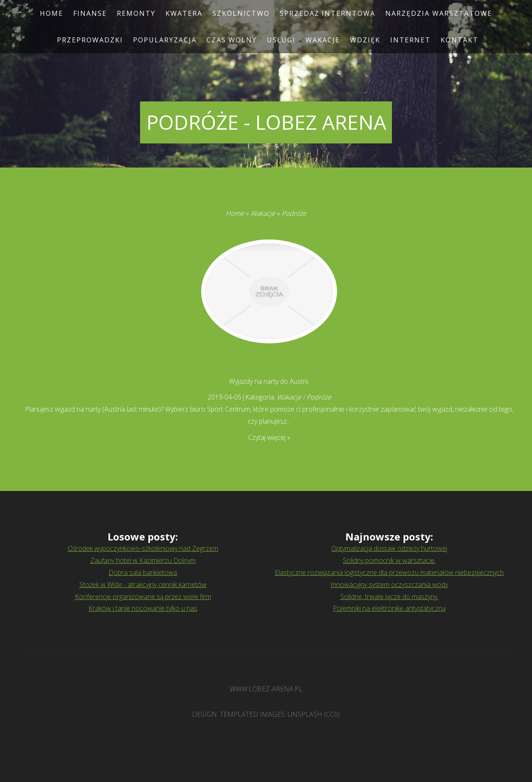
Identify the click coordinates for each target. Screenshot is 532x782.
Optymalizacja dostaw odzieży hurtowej (389, 548)
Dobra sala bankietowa (143, 572)
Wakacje (263, 213)
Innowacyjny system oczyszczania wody (389, 585)
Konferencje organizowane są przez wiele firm (143, 597)
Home (235, 213)
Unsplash (305, 714)
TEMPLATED (239, 714)
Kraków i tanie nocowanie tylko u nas (143, 608)
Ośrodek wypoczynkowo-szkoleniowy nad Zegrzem (143, 548)
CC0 (332, 714)
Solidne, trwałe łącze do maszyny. (389, 597)
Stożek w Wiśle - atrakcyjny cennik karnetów (143, 585)
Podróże (294, 213)
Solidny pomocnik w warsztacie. (389, 560)
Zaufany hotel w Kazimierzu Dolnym (143, 560)
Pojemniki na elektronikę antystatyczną (389, 608)
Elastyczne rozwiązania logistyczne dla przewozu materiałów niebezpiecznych (389, 572)
